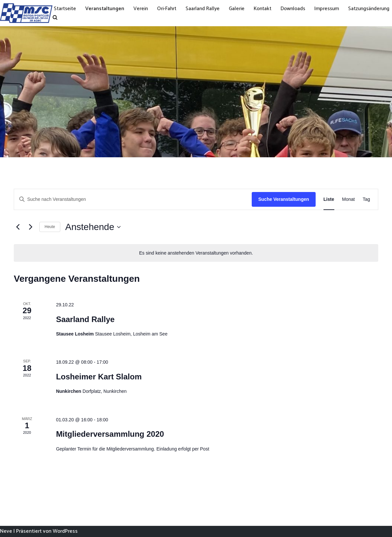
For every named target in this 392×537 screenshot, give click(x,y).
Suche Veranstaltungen (284, 199)
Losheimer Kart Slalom (99, 377)
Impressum (332, 9)
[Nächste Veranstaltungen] (30, 227)
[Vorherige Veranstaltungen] (18, 227)
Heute (50, 227)
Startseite (65, 9)
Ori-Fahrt (169, 9)
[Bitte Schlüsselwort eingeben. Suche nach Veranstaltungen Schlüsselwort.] (133, 199)
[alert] (196, 253)
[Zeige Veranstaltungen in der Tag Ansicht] (366, 199)
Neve (6, 531)
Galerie (240, 9)
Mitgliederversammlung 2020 (110, 434)
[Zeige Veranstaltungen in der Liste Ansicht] (329, 199)
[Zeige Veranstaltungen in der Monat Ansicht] (349, 199)
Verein (142, 9)
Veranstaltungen (106, 9)
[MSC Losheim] (26, 13)
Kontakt (266, 9)
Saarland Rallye (206, 9)
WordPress (65, 531)
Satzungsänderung (75, 17)
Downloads (297, 9)
